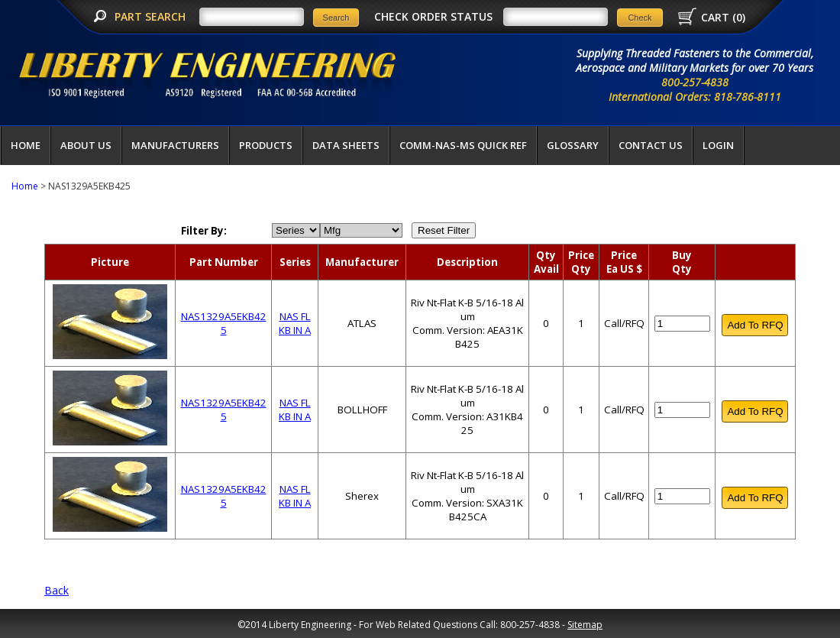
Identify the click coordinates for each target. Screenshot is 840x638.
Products (266, 145)
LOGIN (718, 145)
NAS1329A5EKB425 (224, 323)
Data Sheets (346, 145)
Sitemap (585, 625)
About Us (86, 145)
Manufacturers (175, 145)
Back (57, 590)
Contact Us (651, 145)
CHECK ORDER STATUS (433, 16)
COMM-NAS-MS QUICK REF (463, 145)
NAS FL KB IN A (295, 323)
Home (26, 145)
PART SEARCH (152, 16)
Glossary (573, 145)
